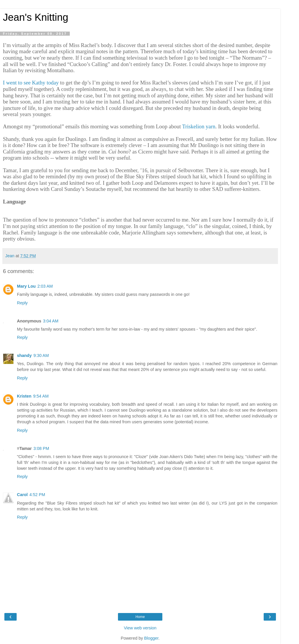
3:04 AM (51, 321)
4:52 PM (37, 495)
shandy (24, 355)
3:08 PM (41, 448)
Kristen (24, 396)
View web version (140, 628)
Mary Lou (26, 286)
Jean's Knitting (36, 17)
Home (140, 617)
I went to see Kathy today (31, 83)
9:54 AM (41, 396)
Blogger (151, 638)
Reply (22, 303)
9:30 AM (41, 355)
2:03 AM (45, 286)
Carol (22, 495)
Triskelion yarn (199, 126)
